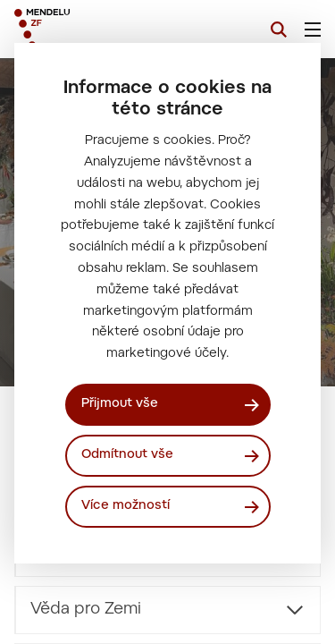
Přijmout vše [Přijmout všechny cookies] (120, 404)
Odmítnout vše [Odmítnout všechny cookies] (127, 455)
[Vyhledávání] (279, 30)
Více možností (126, 506)
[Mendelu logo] (104, 29)
